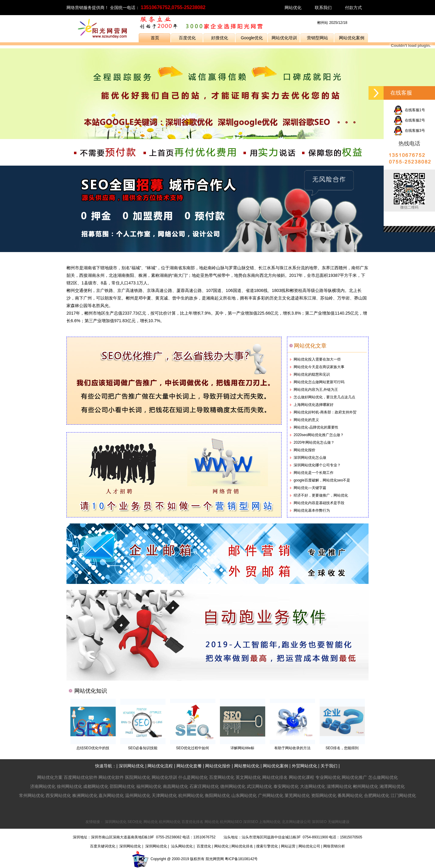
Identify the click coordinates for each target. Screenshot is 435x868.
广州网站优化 (271, 795)
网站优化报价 (304, 450)
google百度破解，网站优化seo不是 (322, 480)
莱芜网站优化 (297, 795)
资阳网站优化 (324, 795)
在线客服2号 (409, 120)
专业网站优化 (328, 777)
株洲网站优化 (85, 795)
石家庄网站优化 (204, 786)
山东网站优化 (244, 795)
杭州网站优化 (191, 795)
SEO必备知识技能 (143, 748)
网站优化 (293, 8)
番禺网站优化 (350, 795)
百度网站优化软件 (81, 777)
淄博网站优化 (339, 786)
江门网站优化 (403, 795)
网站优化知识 (91, 691)
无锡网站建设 (339, 822)
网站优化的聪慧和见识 (312, 374)
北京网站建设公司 (296, 822)
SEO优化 (135, 822)
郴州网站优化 (366, 786)
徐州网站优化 (69, 786)
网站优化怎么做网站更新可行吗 (319, 382)
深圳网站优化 (131, 766)
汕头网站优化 (182, 846)
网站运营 (288, 846)
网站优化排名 (275, 777)
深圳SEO (251, 822)
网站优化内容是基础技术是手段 (319, 503)
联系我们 (323, 8)
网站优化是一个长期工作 (314, 473)
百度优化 (187, 38)
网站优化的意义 (306, 420)
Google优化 (252, 38)
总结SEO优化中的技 (93, 748)
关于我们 (329, 766)
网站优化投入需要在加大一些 (317, 359)
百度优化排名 (192, 822)
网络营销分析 (334, 846)
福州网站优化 (149, 786)
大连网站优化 (313, 786)
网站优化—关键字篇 (310, 488)
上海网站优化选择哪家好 (314, 405)
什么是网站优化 (193, 777)
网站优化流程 (160, 766)
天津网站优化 (164, 795)
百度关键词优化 (103, 846)
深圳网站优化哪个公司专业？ (317, 465)
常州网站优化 (32, 795)
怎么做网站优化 (383, 777)
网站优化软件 (111, 777)
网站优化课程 (301, 777)
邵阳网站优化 (122, 786)
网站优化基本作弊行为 (312, 510)
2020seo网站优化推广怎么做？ (319, 435)
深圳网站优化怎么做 (310, 458)
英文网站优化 (248, 777)
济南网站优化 (43, 786)
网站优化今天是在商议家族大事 (319, 367)
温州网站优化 (138, 795)
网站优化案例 (352, 38)
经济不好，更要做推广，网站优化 (321, 495)
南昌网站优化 (176, 786)
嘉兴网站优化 (111, 795)
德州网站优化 (233, 786)
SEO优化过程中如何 (193, 748)
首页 (155, 38)
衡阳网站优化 (217, 795)
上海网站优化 (270, 822)
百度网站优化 (222, 777)
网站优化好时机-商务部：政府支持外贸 (325, 412)
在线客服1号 (409, 110)
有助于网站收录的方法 (292, 748)
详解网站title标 (242, 748)
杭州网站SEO (231, 822)
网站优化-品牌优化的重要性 (316, 427)
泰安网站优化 (286, 786)
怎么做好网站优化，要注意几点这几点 (324, 397)
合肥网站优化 (377, 795)
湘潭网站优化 (392, 786)
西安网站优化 (58, 795)
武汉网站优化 (259, 786)
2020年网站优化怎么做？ (314, 442)
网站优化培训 (284, 38)
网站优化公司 (309, 846)
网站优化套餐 (189, 766)
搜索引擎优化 (267, 846)
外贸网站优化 (304, 766)
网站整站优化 (247, 766)
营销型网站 (317, 38)
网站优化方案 (50, 777)
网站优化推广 (354, 777)
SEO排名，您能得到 (342, 748)
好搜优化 (220, 38)
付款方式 (353, 8)
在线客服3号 (409, 131)
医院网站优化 (138, 777)
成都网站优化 (96, 786)
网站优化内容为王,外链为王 (316, 390)
